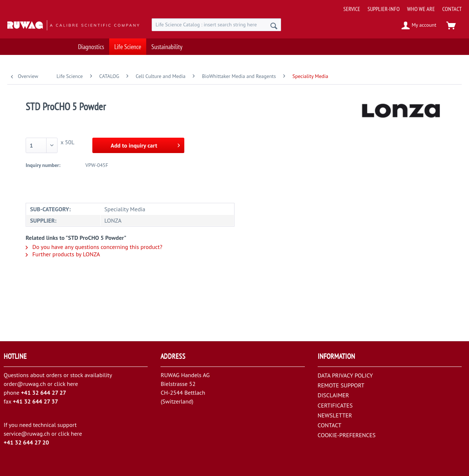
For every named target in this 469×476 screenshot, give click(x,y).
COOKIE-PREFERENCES (347, 435)
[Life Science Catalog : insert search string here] (216, 25)
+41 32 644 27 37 (36, 401)
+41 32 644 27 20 (26, 442)
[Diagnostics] (91, 47)
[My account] (419, 26)
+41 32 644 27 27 (44, 393)
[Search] (274, 26)
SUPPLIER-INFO (384, 9)
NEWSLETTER (335, 415)
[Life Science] (128, 47)
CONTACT (452, 9)
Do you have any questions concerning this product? (94, 247)
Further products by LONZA (63, 254)
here (72, 384)
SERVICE (352, 9)
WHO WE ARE (421, 9)
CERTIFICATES (335, 405)
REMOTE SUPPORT (341, 385)
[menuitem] (400, 6)
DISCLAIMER (333, 395)
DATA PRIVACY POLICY (345, 375)
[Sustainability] (167, 47)
